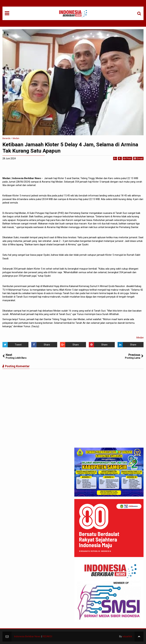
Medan (140, 338)
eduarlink (127, 636)
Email (138, 158)
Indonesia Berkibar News (27, 636)
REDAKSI (47, 636)
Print (127, 158)
